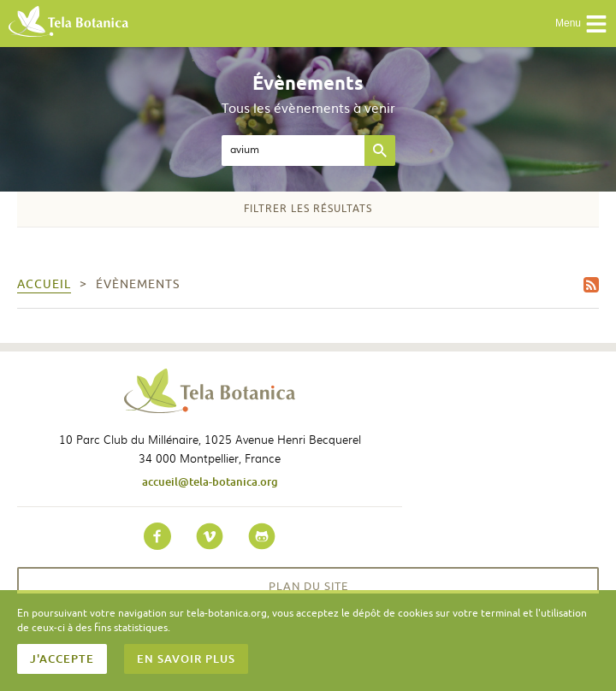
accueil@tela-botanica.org (210, 481)
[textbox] (293, 151)
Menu (581, 24)
